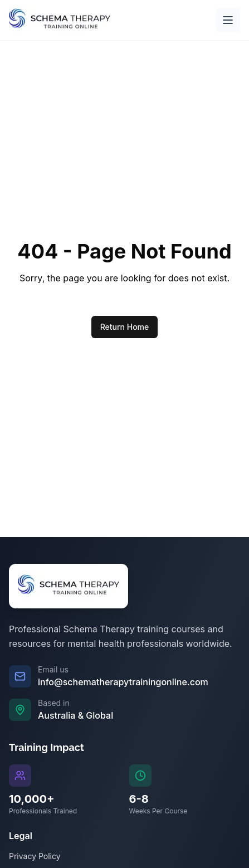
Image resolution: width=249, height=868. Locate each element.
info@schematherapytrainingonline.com (123, 682)
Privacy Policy (35, 856)
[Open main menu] (228, 20)
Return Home (125, 327)
